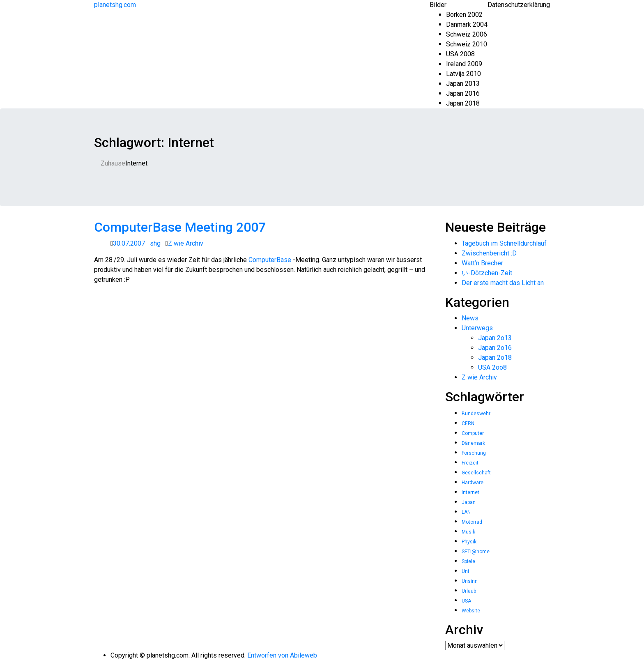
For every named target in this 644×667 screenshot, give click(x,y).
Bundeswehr (476, 414)
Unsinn (470, 581)
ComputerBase (270, 260)
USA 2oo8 (492, 367)
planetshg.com (115, 5)
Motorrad (472, 522)
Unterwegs (477, 328)
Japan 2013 (463, 84)
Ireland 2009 (464, 64)
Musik (468, 532)
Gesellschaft (476, 473)
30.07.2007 (129, 243)
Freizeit (470, 463)
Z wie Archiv (186, 243)
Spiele (468, 561)
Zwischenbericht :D (489, 253)
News (470, 318)
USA (466, 601)
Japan (469, 502)
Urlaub (469, 591)
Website (471, 611)
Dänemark (473, 443)
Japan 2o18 (495, 358)
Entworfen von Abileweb (282, 655)
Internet (470, 492)
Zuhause (113, 163)
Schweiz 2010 (467, 44)
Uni (465, 571)
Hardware (473, 483)
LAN (466, 512)
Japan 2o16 (495, 348)
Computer (473, 433)
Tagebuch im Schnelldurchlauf (504, 243)
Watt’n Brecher (482, 263)
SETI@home (476, 552)
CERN (468, 423)
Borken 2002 (464, 15)
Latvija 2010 (463, 74)
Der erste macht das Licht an (503, 283)
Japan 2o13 (495, 338)
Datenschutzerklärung (519, 5)
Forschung (474, 453)
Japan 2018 (463, 103)
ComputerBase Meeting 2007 (180, 227)
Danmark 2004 (467, 24)
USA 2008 (460, 54)
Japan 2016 (463, 93)
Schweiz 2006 (467, 34)
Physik (469, 542)
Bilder (438, 5)
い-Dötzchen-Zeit (487, 273)
